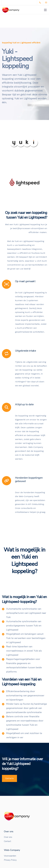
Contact (8, 841)
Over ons (8, 837)
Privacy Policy (10, 860)
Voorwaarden (10, 856)
